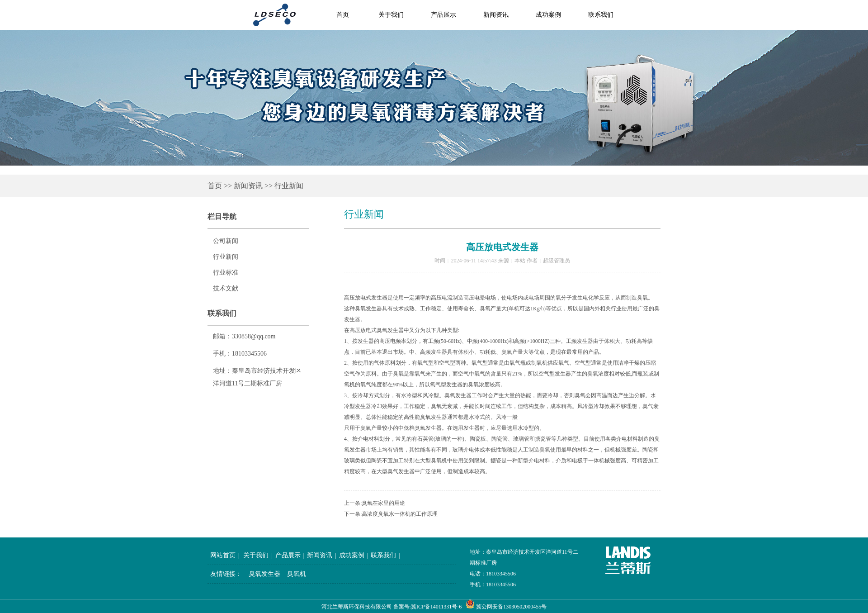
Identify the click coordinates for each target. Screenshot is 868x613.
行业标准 (226, 273)
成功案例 (548, 15)
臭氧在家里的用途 (383, 503)
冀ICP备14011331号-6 (436, 607)
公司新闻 (226, 241)
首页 (215, 186)
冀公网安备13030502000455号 (511, 607)
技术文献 (226, 288)
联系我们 (601, 15)
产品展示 (443, 15)
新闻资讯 (496, 15)
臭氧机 (297, 574)
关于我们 (391, 15)
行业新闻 (289, 186)
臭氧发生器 (264, 574)
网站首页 (223, 555)
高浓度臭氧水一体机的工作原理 (400, 514)
